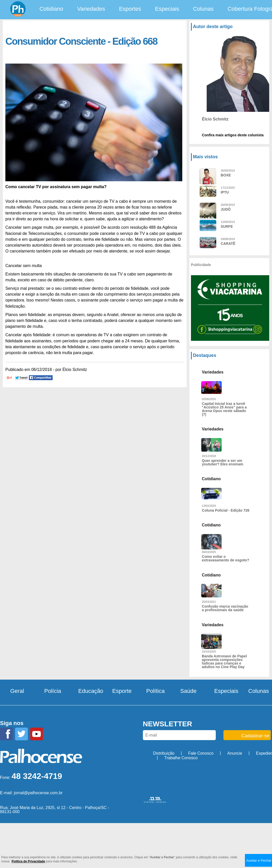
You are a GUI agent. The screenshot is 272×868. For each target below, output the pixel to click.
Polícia (53, 691)
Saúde (188, 691)
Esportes (130, 9)
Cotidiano (51, 9)
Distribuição (164, 753)
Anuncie (235, 753)
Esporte (122, 691)
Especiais (167, 9)
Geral (17, 691)
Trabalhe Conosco (181, 758)
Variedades (91, 9)
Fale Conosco (201, 753)
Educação (91, 691)
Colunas (203, 9)
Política (155, 691)
